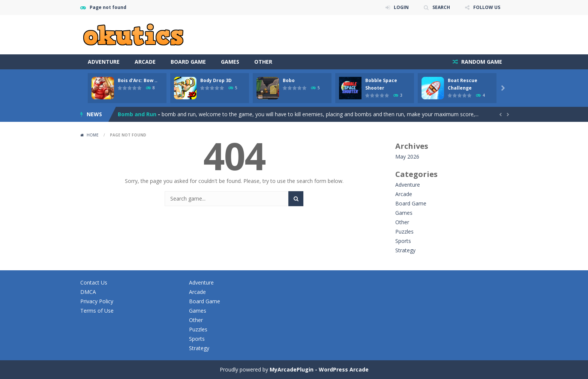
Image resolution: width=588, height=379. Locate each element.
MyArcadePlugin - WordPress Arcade (319, 369)
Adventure (104, 62)
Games (230, 62)
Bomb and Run (137, 114)
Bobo (289, 80)
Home (93, 135)
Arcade (145, 62)
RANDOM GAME (481, 62)
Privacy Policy (97, 301)
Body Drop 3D (216, 80)
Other (263, 62)
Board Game (188, 62)
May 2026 (407, 157)
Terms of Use (97, 311)
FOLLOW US (487, 7)
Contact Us (94, 282)
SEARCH (441, 7)
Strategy (405, 250)
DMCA (88, 292)
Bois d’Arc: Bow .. (138, 80)
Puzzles (404, 231)
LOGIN (401, 7)
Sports (403, 241)
